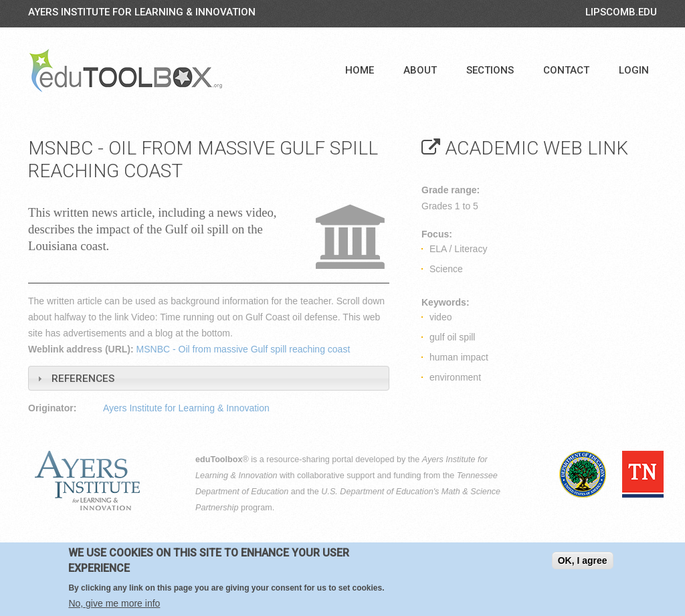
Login (634, 70)
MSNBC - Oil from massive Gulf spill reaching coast (243, 349)
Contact (566, 70)
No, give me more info (114, 604)
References (83, 379)
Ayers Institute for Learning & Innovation (142, 12)
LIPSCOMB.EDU (621, 12)
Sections (490, 70)
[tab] (209, 378)
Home (360, 70)
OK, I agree (583, 561)
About (420, 70)
